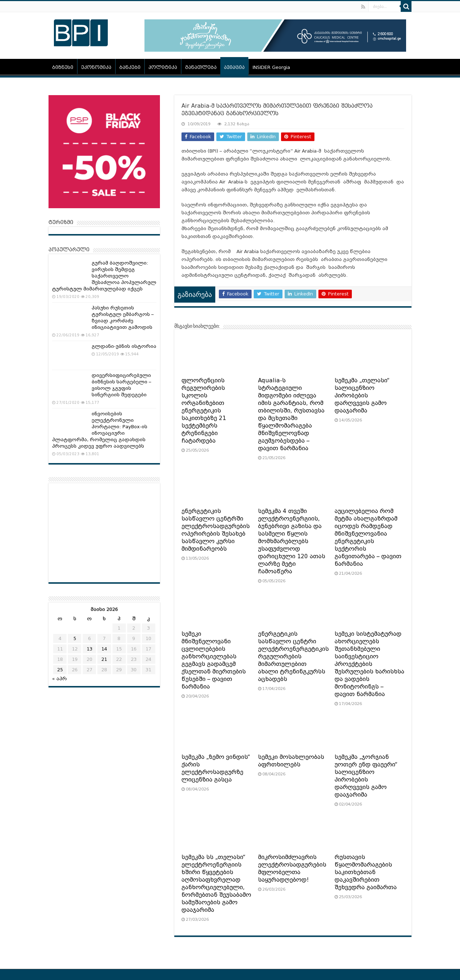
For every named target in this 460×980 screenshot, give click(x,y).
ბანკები (130, 67)
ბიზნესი (63, 67)
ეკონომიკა (96, 67)
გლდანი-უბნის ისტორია (124, 346)
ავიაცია (234, 67)
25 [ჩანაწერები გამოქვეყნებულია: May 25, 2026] (60, 670)
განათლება (201, 67)
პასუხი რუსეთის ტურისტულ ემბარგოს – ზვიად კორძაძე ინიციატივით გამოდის (123, 318)
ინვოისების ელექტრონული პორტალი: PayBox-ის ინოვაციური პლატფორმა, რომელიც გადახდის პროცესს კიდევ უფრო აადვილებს (100, 430)
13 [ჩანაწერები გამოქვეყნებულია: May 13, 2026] (89, 649)
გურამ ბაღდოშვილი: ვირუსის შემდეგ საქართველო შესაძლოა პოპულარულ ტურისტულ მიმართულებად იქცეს (104, 276)
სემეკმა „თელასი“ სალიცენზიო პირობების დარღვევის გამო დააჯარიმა (362, 396)
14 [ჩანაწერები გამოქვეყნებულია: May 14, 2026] (104, 649)
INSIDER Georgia (271, 67)
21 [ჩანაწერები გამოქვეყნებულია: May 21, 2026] (104, 659)
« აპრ (59, 679)
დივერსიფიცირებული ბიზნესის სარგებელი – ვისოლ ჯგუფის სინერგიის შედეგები (121, 385)
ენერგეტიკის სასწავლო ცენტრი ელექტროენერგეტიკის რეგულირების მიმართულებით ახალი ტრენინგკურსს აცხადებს (293, 657)
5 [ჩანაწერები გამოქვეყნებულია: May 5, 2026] (75, 638)
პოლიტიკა (163, 67)
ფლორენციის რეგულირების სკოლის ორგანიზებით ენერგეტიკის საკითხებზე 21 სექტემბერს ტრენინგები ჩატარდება (204, 411)
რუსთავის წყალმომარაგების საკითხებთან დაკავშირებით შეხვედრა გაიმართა (366, 872)
